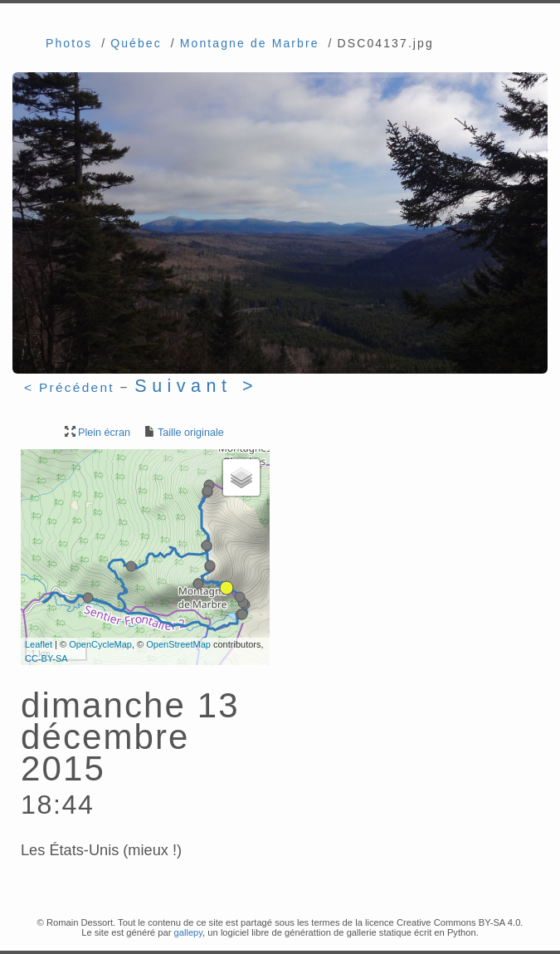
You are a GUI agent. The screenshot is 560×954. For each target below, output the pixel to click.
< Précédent (69, 387)
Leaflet (39, 644)
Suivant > (196, 386)
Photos (69, 43)
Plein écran (96, 433)
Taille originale (183, 433)
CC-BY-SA (46, 658)
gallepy (188, 932)
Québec (136, 43)
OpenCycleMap (100, 644)
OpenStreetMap (178, 644)
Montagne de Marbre (250, 43)
